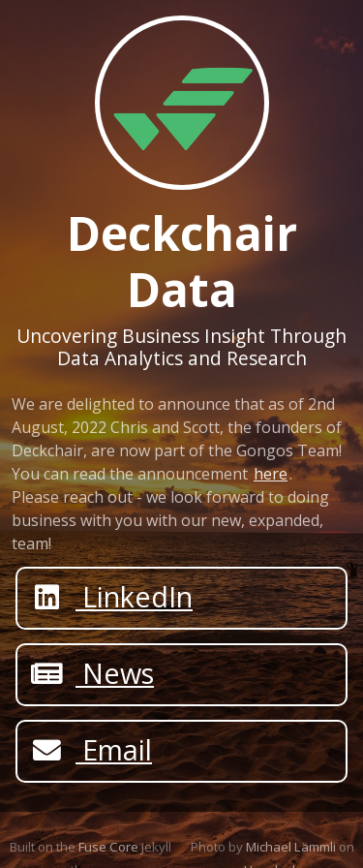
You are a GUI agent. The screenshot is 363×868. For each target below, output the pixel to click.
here (271, 474)
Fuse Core (108, 847)
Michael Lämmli (291, 847)
